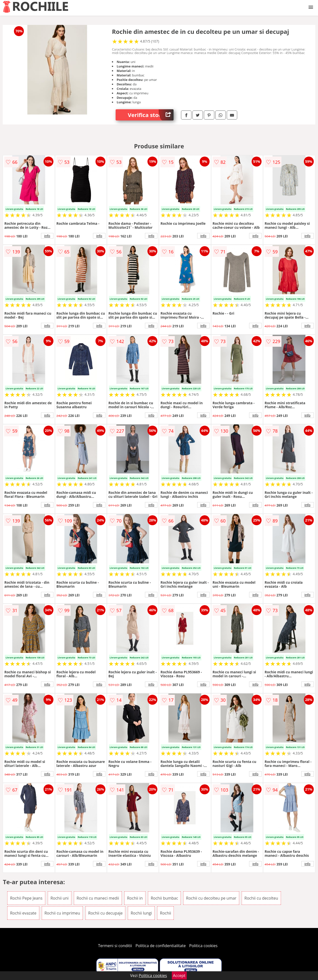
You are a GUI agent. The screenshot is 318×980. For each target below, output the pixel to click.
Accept (179, 976)
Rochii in (135, 898)
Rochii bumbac (164, 898)
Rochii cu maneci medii (98, 898)
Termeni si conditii (115, 946)
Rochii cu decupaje (106, 913)
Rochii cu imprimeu (62, 913)
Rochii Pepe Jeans (26, 898)
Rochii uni (60, 898)
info (47, 236)
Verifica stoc (151, 115)
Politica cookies (203, 946)
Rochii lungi (141, 913)
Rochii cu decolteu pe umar (211, 898)
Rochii (165, 913)
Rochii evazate (23, 913)
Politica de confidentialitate (161, 946)
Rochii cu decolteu (261, 898)
